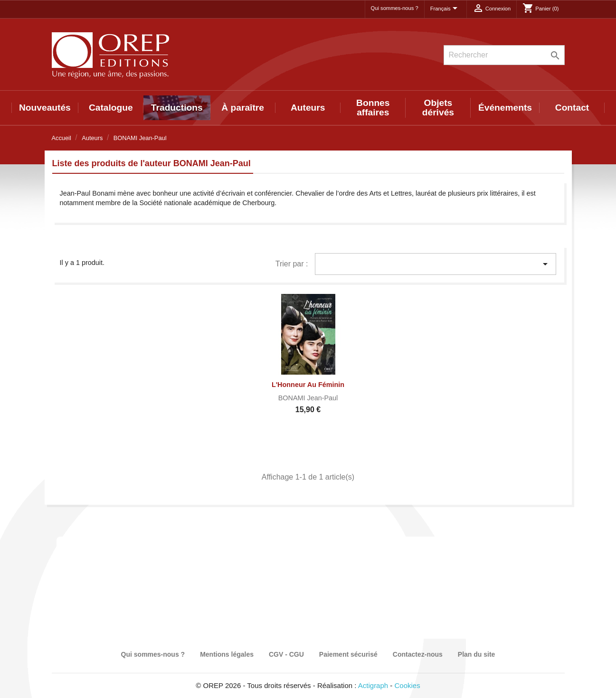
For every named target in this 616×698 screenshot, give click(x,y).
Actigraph (373, 685)
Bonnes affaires (373, 108)
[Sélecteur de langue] (445, 9)
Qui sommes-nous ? (395, 8)
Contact (572, 108)
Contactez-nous (418, 654)
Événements (505, 108)
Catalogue (111, 108)
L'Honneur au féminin (308, 385)
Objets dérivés (438, 108)
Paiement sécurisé (348, 654)
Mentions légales (227, 654)
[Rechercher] (504, 55)
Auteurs (308, 108)
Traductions (177, 108)
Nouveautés (45, 108)
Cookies (408, 685)
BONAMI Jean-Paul (308, 398)
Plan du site (477, 654)
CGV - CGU (286, 654)
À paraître (243, 108)
